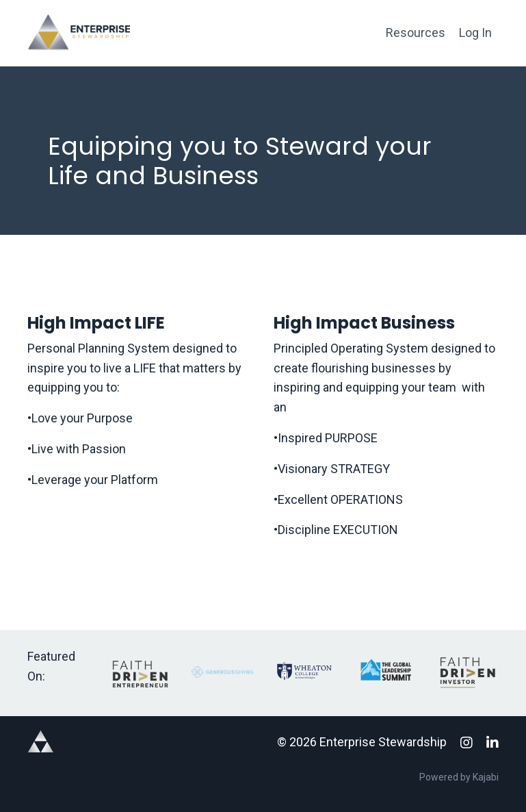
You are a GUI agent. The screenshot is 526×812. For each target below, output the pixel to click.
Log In (475, 33)
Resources (416, 33)
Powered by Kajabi (459, 777)
